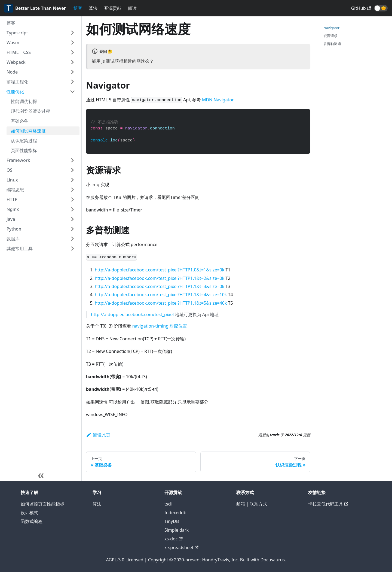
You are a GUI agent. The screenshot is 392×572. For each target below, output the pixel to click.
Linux (12, 180)
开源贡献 (113, 8)
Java (11, 219)
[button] (381, 8)
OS (9, 170)
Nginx (13, 209)
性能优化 (15, 92)
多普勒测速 (332, 44)
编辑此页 (98, 435)
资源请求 (330, 36)
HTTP (12, 199)
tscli (168, 504)
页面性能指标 (24, 150)
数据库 (13, 239)
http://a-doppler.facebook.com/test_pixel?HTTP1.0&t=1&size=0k (160, 270)
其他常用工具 (20, 249)
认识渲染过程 (24, 141)
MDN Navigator (218, 100)
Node (12, 72)
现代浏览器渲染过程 (30, 111)
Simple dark (177, 530)
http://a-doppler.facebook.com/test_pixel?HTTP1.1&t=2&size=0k (160, 278)
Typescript (17, 33)
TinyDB (172, 521)
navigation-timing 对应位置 (160, 326)
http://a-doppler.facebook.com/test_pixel (132, 314)
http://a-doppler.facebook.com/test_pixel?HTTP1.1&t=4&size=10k (161, 295)
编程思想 (15, 190)
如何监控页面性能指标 (42, 504)
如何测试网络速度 (28, 131)
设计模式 (29, 513)
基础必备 (20, 121)
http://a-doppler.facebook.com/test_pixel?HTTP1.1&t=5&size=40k (161, 303)
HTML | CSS (19, 52)
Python (14, 229)
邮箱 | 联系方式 (252, 504)
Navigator (331, 28)
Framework (18, 160)
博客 (78, 8)
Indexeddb (175, 513)
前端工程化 (17, 82)
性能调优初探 (24, 101)
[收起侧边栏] (41, 476)
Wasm (13, 43)
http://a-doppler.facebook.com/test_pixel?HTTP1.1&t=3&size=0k (160, 286)
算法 (93, 8)
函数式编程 (32, 521)
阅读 (132, 8)
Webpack (16, 62)
